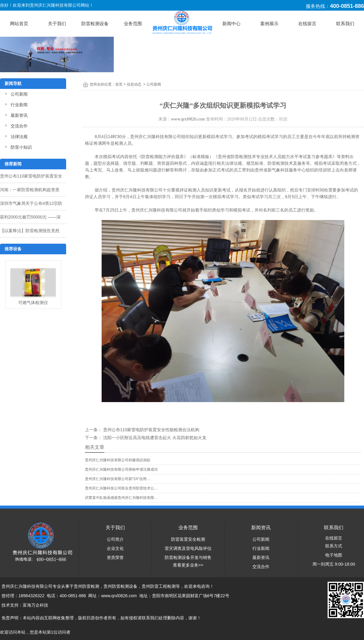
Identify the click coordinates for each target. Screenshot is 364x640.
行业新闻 (19, 105)
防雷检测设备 (95, 24)
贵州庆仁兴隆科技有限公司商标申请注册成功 (121, 469)
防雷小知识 (21, 147)
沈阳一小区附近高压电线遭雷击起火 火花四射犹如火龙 (154, 438)
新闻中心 (231, 24)
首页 (119, 84)
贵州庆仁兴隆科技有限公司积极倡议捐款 (118, 460)
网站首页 (19, 24)
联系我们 (345, 24)
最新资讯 (19, 115)
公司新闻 (19, 94)
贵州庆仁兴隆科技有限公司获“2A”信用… (118, 479)
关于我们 (57, 24)
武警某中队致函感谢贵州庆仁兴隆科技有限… (121, 498)
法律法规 (19, 137)
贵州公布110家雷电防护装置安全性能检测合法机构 (151, 430)
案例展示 (269, 24)
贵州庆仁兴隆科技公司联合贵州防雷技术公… (121, 488)
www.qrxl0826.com (188, 119)
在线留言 (307, 24)
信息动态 (134, 84)
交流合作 (19, 126)
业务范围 (133, 24)
